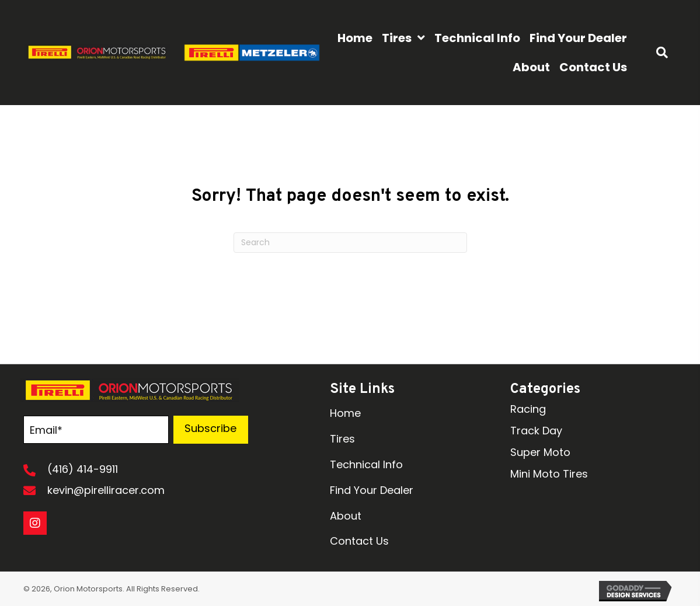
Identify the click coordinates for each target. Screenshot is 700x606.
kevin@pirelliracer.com (106, 490)
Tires (342, 439)
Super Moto (540, 452)
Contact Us (359, 541)
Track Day (536, 431)
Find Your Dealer (372, 490)
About (346, 516)
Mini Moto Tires (549, 474)
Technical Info (366, 464)
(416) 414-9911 (83, 469)
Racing (528, 409)
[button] (211, 430)
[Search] (350, 243)
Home (345, 413)
